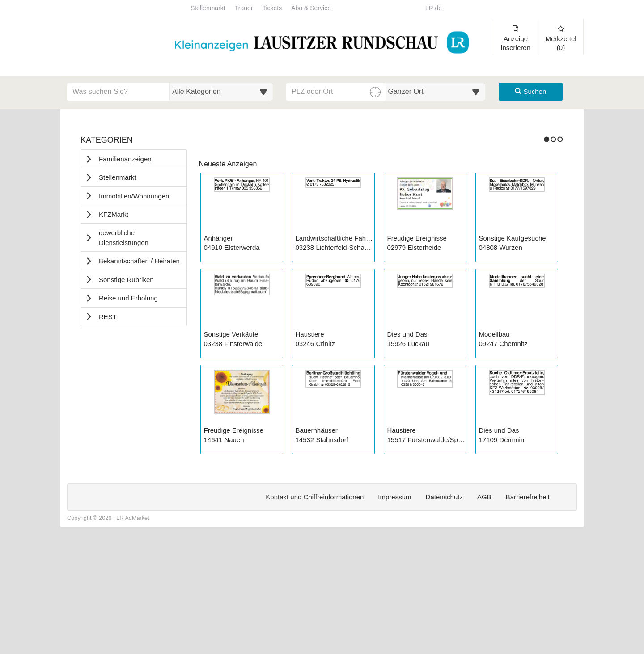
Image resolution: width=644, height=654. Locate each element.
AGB (484, 619)
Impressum (394, 619)
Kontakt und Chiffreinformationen (315, 619)
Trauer (244, 8)
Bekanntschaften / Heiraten (139, 261)
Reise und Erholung (128, 298)
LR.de (434, 8)
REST (108, 317)
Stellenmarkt (208, 8)
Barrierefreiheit (528, 619)
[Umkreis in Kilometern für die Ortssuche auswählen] (436, 92)
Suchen (530, 91)
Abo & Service (311, 8)
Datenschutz (444, 619)
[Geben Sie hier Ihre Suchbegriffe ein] (119, 92)
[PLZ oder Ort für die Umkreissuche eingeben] (336, 92)
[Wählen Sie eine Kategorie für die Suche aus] (221, 92)
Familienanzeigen (125, 159)
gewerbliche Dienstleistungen (124, 237)
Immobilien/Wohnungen (134, 196)
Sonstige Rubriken (126, 280)
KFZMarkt (114, 214)
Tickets (272, 8)
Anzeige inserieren (516, 38)
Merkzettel (561, 38)
